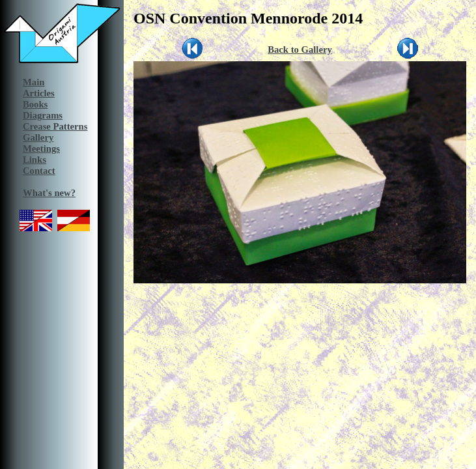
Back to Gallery (300, 50)
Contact (39, 171)
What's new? (49, 193)
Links (35, 160)
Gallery (38, 137)
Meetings (41, 149)
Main (34, 82)
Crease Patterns (55, 126)
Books (35, 104)
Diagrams (43, 115)
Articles (39, 93)
